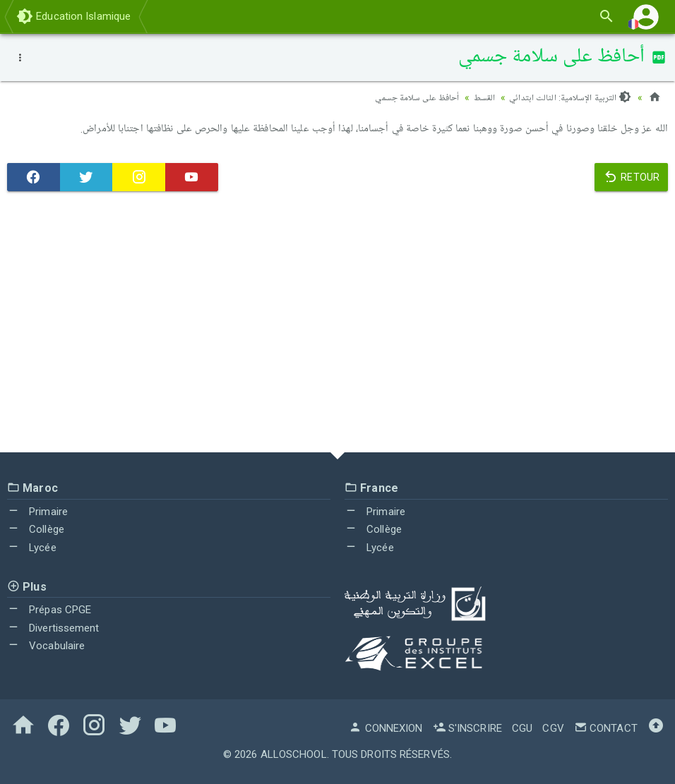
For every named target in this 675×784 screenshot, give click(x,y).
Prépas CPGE (49, 610)
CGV (553, 728)
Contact (606, 728)
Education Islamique (73, 16)
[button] (646, 17)
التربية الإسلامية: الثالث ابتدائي (568, 97)
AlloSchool (294, 754)
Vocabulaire (46, 646)
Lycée (32, 548)
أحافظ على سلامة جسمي (408, 97)
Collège (36, 529)
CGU (522, 728)
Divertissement (53, 628)
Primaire (37, 512)
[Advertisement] (337, 325)
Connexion (386, 728)
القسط (480, 97)
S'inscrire (467, 728)
